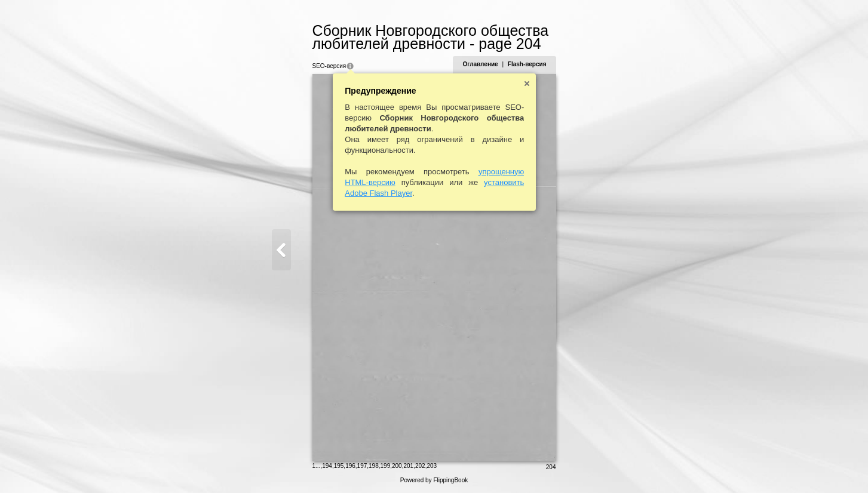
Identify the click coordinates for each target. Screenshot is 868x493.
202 (420, 466)
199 (386, 466)
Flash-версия (527, 64)
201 (408, 466)
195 (339, 466)
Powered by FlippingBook (434, 480)
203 (432, 466)
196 (350, 466)
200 (397, 466)
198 (374, 466)
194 (327, 466)
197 (362, 466)
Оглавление (480, 64)
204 (551, 467)
